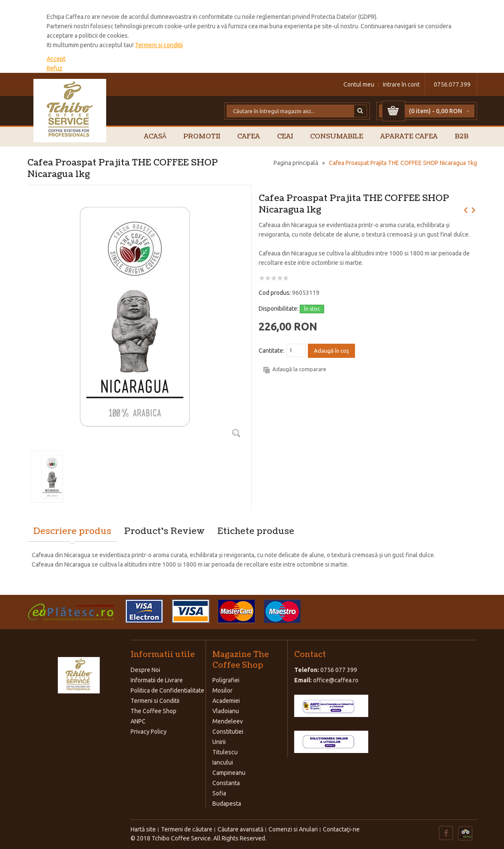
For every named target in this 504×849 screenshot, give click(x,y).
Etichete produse (256, 531)
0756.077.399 (452, 84)
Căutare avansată (240, 829)
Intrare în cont (401, 84)
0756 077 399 (339, 670)
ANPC (138, 721)
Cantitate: (271, 351)
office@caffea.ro (336, 680)
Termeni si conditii (159, 45)
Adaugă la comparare (299, 369)
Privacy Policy (149, 732)
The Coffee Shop (154, 711)
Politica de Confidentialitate (167, 690)
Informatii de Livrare (157, 680)
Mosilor (222, 690)
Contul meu (359, 84)
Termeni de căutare (187, 829)
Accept (56, 59)
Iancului (223, 762)
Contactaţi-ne (341, 829)
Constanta (226, 783)
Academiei (226, 701)
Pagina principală (296, 163)
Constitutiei (228, 732)
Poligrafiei (226, 680)
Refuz (55, 68)
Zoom (236, 433)
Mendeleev (228, 721)
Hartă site (143, 829)
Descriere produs (72, 531)
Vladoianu (226, 711)
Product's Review (164, 531)
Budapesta (227, 804)
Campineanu (229, 773)
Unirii (219, 742)
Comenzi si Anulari (293, 829)
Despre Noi (145, 670)
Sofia (219, 793)
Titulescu (225, 752)
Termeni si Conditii (155, 701)
